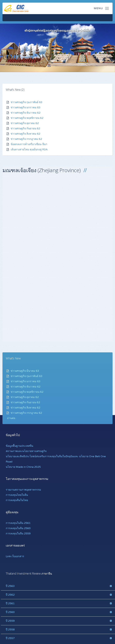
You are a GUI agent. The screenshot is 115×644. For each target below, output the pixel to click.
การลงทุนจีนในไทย (17, 500)
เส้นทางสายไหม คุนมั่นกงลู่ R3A (29, 149)
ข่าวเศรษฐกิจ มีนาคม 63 (25, 371)
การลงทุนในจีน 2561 (18, 523)
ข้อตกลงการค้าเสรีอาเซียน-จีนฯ (29, 144)
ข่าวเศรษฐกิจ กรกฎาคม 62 (26, 139)
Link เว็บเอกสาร (15, 556)
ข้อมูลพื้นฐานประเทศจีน (19, 446)
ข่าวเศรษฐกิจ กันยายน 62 (25, 128)
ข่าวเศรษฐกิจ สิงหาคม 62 (25, 134)
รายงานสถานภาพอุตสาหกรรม (23, 490)
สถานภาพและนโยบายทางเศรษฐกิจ (26, 451)
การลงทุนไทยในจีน (17, 495)
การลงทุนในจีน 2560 (18, 528)
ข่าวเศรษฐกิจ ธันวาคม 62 (26, 113)
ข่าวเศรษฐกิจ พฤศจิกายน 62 (27, 118)
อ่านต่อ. (11, 418)
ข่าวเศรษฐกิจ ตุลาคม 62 (25, 123)
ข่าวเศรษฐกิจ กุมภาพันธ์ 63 (27, 102)
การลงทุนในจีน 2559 (18, 533)
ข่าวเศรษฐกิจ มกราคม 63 (26, 107)
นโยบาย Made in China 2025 (23, 467)
